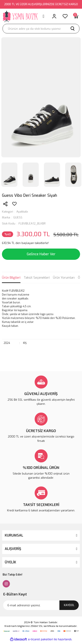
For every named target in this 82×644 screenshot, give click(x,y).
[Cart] (76, 16)
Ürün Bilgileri (11, 278)
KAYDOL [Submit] (69, 605)
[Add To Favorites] (14, 204)
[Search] (41, 29)
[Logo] (21, 16)
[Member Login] (54, 16)
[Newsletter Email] (41, 605)
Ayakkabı (22, 212)
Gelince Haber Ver (41, 254)
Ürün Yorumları (64, 278)
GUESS (18, 217)
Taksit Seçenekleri (37, 278)
